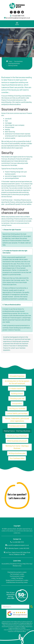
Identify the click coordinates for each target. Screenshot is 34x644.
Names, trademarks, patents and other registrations (17, 420)
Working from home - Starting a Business (17, 447)
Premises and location (17, 426)
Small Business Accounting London (17, 582)
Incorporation (17, 403)
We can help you (23, 313)
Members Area (17, 566)
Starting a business (14, 63)
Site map (29, 564)
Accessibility (6, 564)
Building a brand (17, 393)
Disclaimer (13, 564)
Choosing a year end (17, 398)
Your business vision (17, 458)
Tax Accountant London (17, 576)
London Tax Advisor (17, 578)
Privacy (20, 564)
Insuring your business (17, 408)
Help (24, 564)
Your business (18, 61)
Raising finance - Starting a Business (17, 431)
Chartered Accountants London (17, 572)
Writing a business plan (17, 453)
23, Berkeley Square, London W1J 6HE (18, 548)
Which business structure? (17, 441)
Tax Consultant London (17, 574)
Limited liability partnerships (17, 413)
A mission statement (17, 388)
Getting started (13, 65)
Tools (10, 61)
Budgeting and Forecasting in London (17, 580)
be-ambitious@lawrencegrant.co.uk (18, 18)
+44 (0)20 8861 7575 (18, 16)
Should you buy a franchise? (17, 436)
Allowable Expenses (17, 376)
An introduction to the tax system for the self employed (17, 382)
